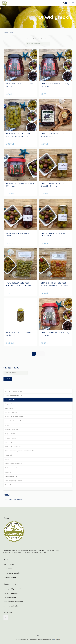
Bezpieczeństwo (10, 577)
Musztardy (8, 442)
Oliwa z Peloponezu (12, 485)
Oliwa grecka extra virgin (13, 395)
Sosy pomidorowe (11, 438)
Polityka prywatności (12, 573)
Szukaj (8, 379)
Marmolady (9, 455)
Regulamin (8, 569)
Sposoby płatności (11, 606)
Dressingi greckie (11, 476)
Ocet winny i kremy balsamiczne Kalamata (19, 451)
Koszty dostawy (10, 597)
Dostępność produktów (13, 589)
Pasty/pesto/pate (10, 434)
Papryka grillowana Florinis (14, 417)
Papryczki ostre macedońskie (15, 421)
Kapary (7, 425)
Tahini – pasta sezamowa (13, 464)
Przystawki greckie (11, 429)
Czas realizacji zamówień (13, 602)
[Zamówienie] (38, 44)
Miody (7, 459)
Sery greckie (9, 404)
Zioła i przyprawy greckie (13, 481)
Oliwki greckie (10, 400)
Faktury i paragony (11, 593)
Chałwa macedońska (12, 468)
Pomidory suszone (11, 412)
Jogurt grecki (9, 408)
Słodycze (8, 472)
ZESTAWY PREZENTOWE (13, 391)
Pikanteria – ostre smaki (13, 446)
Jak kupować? (9, 564)
